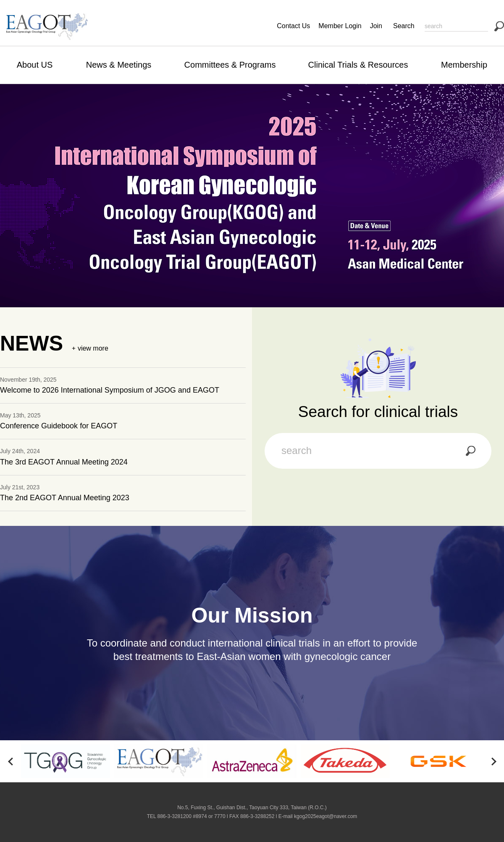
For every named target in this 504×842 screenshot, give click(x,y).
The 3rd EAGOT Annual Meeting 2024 (64, 462)
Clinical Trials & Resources (358, 65)
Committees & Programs (230, 65)
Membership (464, 65)
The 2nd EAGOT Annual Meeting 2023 (65, 498)
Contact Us (293, 26)
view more (93, 348)
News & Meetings (119, 65)
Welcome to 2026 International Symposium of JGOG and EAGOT (110, 390)
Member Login (340, 26)
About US (35, 65)
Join (376, 26)
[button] (10, 761)
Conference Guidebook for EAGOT (59, 426)
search (499, 26)
